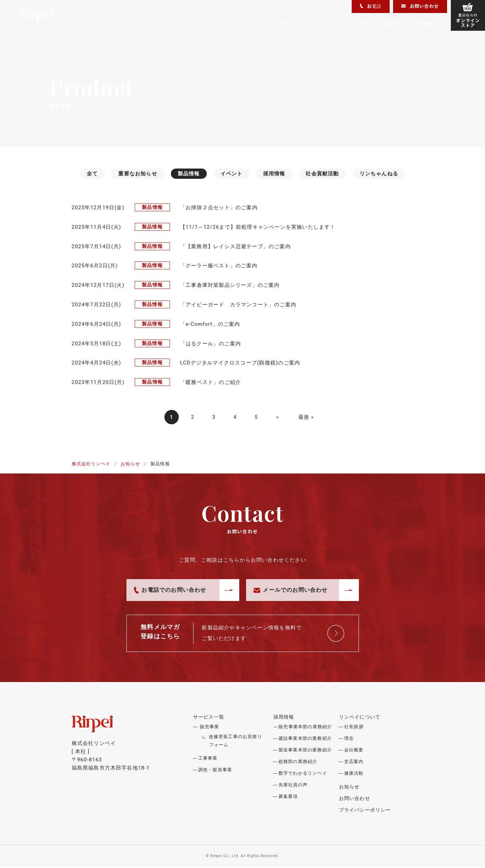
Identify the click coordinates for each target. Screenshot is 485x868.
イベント (232, 174)
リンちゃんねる (379, 174)
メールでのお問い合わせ (291, 591)
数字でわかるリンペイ (303, 774)
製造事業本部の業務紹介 (305, 751)
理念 (349, 739)
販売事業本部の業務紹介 (305, 728)
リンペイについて (299, 23)
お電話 (371, 6)
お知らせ (395, 23)
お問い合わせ (420, 6)
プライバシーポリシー (365, 811)
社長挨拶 (354, 728)
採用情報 (426, 23)
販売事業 (210, 728)
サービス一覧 (352, 23)
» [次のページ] (278, 418)
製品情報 (189, 174)
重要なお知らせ (138, 174)
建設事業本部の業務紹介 (305, 739)
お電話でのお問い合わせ (170, 591)
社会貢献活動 (322, 174)
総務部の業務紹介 (298, 763)
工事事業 (208, 759)
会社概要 (354, 751)
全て (92, 174)
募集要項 (288, 797)
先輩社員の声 (293, 786)
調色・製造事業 (215, 771)
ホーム (261, 23)
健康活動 (354, 774)
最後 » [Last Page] (306, 418)
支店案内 (354, 763)
